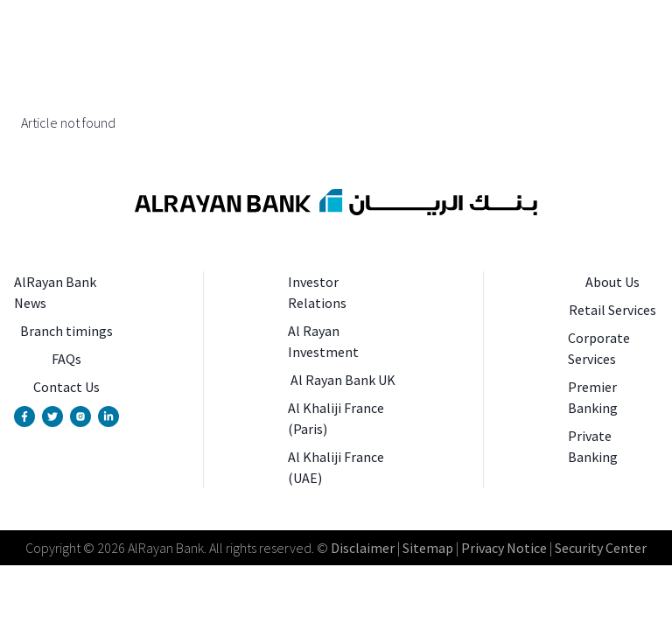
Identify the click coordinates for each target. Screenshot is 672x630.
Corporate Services (599, 348)
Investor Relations (317, 292)
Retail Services (612, 310)
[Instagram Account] (80, 416)
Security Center (601, 548)
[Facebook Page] (24, 416)
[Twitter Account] (52, 416)
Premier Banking (593, 397)
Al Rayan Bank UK (343, 380)
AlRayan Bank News (55, 292)
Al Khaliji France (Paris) (336, 418)
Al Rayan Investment (323, 341)
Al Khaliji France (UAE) (336, 467)
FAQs (66, 359)
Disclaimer (363, 548)
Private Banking (593, 446)
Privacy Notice (504, 548)
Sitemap (427, 548)
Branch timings (66, 331)
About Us (612, 282)
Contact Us (66, 387)
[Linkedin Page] (108, 416)
